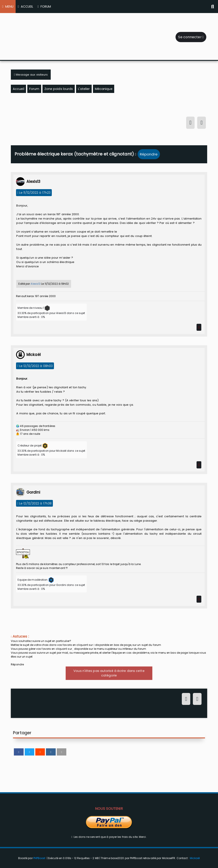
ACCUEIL (25, 7)
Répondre (149, 154)
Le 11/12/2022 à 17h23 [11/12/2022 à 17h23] (34, 193)
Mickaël (195, 858)
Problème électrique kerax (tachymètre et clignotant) (74, 154)
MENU (8, 7)
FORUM (44, 7)
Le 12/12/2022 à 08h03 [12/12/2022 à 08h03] (35, 366)
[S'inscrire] (201, 123)
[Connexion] (190, 123)
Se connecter (191, 37)
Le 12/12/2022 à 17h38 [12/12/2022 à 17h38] (35, 503)
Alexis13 (36, 284)
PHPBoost (39, 858)
